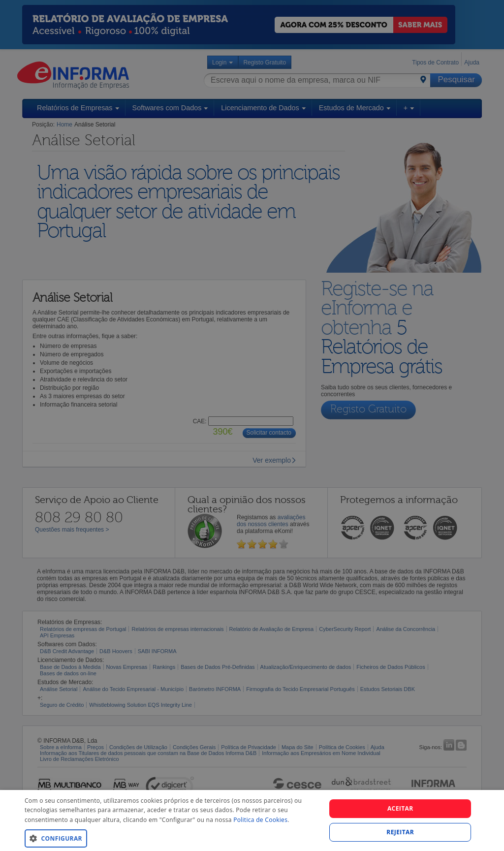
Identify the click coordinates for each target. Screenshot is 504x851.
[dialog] (252, 820)
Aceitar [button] (400, 808)
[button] (171, 838)
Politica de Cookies (260, 820)
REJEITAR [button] (400, 832)
